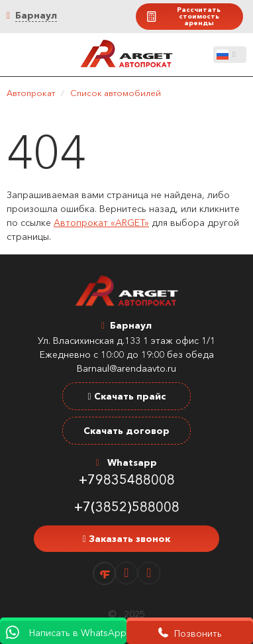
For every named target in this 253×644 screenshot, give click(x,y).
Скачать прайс (126, 396)
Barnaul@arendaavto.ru (126, 368)
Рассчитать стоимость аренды (183, 16)
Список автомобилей (116, 93)
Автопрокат (31, 93)
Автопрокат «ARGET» (101, 223)
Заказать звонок (126, 539)
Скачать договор (126, 431)
